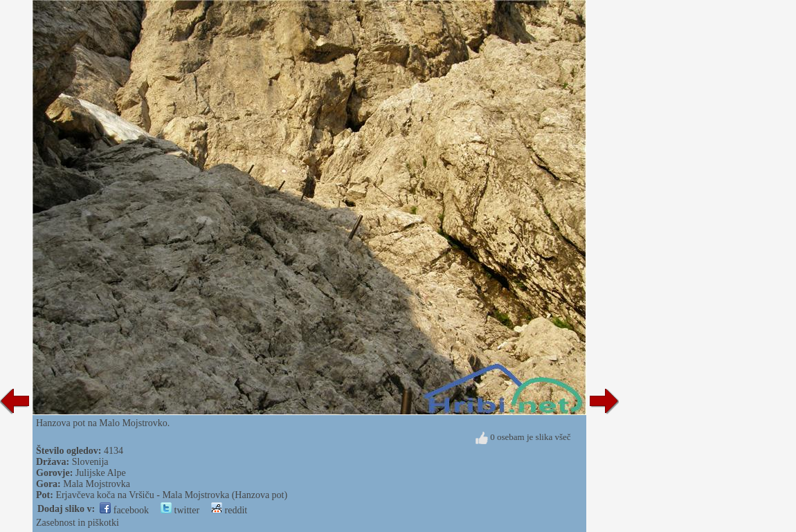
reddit (229, 510)
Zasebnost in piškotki (78, 523)
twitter (180, 510)
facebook (124, 510)
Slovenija (90, 462)
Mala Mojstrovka (97, 484)
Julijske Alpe (101, 473)
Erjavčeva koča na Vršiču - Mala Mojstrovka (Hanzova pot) (171, 495)
